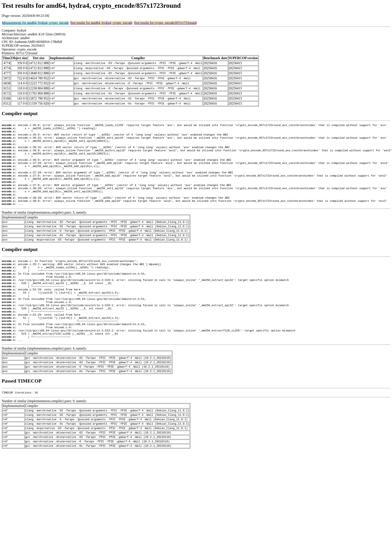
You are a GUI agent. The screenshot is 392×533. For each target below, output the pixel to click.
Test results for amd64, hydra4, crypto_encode (101, 23)
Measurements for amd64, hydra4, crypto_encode (35, 23)
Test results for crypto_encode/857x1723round (165, 23)
